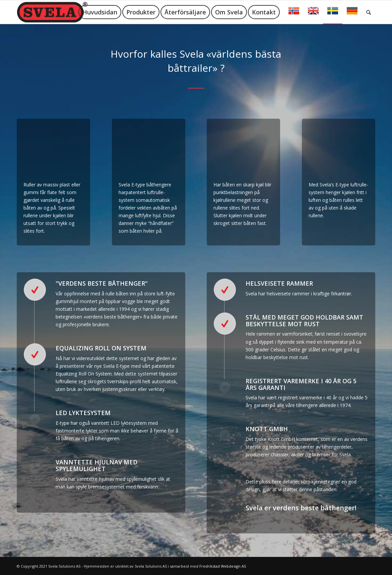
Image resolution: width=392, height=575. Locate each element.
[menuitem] (100, 12)
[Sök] (369, 12)
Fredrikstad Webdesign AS (223, 566)
